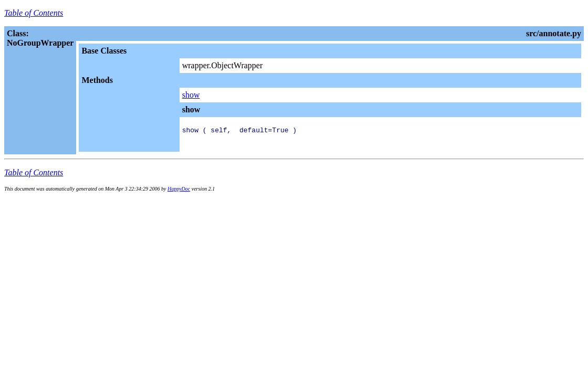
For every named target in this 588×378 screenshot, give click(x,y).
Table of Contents (34, 13)
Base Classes (104, 51)
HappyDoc (179, 192)
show (191, 95)
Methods (97, 80)
